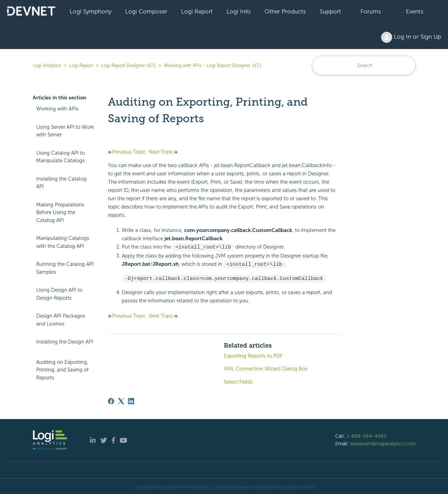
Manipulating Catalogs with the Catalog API (63, 242)
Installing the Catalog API (61, 183)
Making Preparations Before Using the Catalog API (60, 212)
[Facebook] (111, 400)
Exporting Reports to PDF (253, 355)
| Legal (262, 486)
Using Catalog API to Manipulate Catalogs (61, 157)
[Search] (364, 65)
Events (415, 11)
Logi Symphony (91, 11)
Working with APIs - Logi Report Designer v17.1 (213, 65)
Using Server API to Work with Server (65, 131)
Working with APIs (57, 109)
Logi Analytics (47, 65)
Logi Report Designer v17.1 (128, 65)
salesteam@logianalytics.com (383, 443)
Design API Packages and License (61, 320)
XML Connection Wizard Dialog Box (266, 368)
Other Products (285, 11)
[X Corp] (121, 400)
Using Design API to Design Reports (59, 294)
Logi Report (197, 11)
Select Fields (238, 381)
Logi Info (239, 11)
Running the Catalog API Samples (65, 268)
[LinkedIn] (131, 400)
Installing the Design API (65, 342)
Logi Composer (146, 11)
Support (330, 11)
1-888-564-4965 (367, 435)
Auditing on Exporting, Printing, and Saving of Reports (62, 370)
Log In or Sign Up (411, 37)
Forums (371, 11)
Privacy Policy (283, 486)
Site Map (306, 486)
